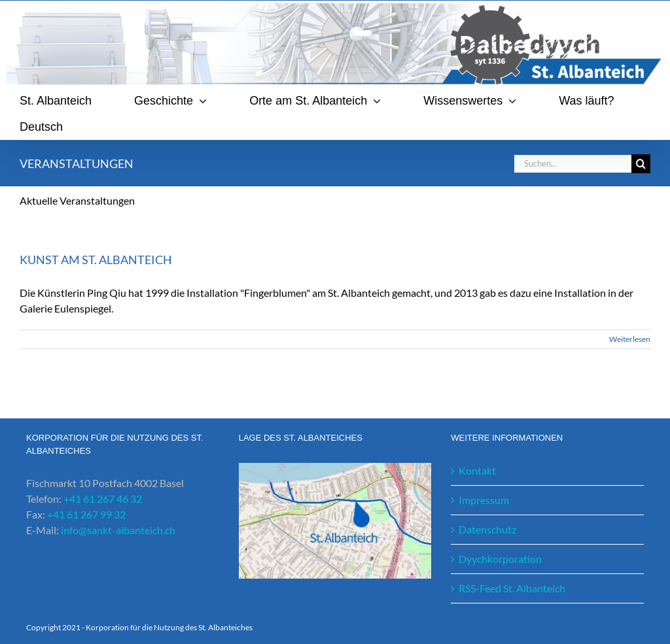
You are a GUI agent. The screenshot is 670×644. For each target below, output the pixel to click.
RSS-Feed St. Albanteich (512, 588)
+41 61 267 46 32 (103, 499)
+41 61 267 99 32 (86, 514)
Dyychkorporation (500, 559)
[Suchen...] (573, 164)
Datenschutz (487, 529)
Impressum (484, 500)
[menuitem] (41, 127)
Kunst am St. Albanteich (96, 260)
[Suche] (641, 164)
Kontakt (477, 470)
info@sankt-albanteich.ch (118, 530)
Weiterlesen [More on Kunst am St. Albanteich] (630, 339)
